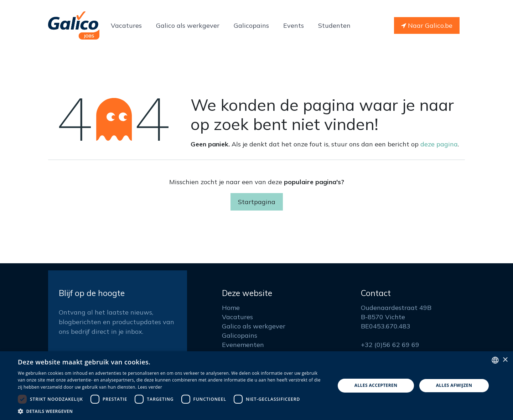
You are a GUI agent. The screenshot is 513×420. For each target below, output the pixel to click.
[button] (172, 411)
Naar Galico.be (427, 25)
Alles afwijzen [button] (454, 385)
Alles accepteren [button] (376, 385)
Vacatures (237, 317)
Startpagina (257, 202)
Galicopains (240, 335)
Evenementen (243, 345)
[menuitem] (126, 25)
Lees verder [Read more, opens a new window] (150, 387)
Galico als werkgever (254, 326)
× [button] (505, 360)
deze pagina (439, 144)
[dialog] (256, 386)
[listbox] (495, 360)
